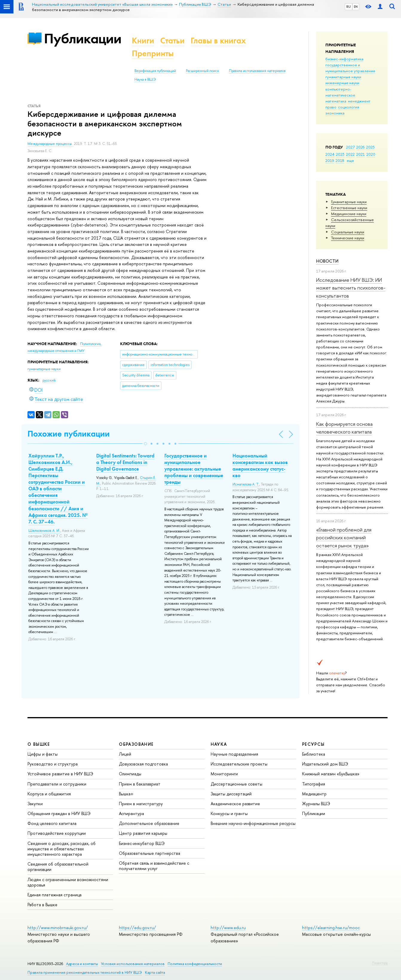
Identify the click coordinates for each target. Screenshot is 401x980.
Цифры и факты (43, 754)
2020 (371, 154)
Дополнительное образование (149, 823)
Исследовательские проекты (239, 764)
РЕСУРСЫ (313, 744)
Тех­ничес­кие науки (348, 238)
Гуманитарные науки (349, 202)
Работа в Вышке (42, 905)
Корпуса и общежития (49, 794)
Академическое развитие (235, 804)
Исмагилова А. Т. (246, 484)
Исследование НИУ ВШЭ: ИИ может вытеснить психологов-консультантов (351, 288)
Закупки (35, 804)
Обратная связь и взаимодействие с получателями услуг (154, 866)
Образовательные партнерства (150, 853)
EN (356, 7)
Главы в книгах (218, 40)
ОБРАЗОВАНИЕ (136, 744)
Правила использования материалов (257, 71)
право (331, 107)
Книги (143, 40)
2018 (340, 160)
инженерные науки (342, 83)
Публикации (83, 38)
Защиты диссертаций (231, 794)
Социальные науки (348, 232)
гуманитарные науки (343, 77)
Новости (327, 261)
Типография (314, 784)
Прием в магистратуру (141, 804)
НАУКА (219, 744)
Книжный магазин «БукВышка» (331, 774)
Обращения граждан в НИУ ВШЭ (59, 813)
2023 (340, 154)
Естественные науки (349, 208)
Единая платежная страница (55, 895)
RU (349, 7)
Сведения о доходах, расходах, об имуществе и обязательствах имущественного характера (62, 849)
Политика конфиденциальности (195, 964)
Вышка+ (126, 794)
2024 (330, 154)
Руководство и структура (53, 764)
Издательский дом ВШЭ (325, 764)
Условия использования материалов (133, 964)
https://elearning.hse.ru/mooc (331, 928)
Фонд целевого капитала (52, 823)
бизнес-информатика (344, 59)
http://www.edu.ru (228, 928)
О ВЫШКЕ (39, 744)
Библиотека (314, 754)
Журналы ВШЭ (316, 804)
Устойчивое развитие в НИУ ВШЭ (60, 774)
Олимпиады (130, 774)
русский (49, 380)
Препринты (153, 53)
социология (349, 107)
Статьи (172, 40)
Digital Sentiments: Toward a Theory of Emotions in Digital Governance (125, 462)
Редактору (380, 963)
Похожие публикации (69, 434)
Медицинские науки (349, 214)
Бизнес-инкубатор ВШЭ (142, 843)
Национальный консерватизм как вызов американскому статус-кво (260, 465)
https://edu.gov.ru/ (137, 928)
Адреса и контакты (82, 964)
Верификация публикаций (155, 71)
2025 (370, 147)
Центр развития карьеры (143, 833)
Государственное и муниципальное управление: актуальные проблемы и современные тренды (194, 469)
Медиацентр (314, 794)
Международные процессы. (51, 144)
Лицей (125, 754)
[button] (146, 444)
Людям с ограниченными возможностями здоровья (68, 882)
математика (336, 101)
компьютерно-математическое (340, 92)
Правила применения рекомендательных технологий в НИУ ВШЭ (85, 972)
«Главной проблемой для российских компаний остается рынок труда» (344, 538)
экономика (335, 113)
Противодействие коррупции (57, 833)
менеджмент (359, 101)
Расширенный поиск (202, 71)
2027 (350, 147)
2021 (361, 154)
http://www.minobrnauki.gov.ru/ (58, 928)
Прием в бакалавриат (140, 784)
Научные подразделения (234, 754)
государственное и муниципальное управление (350, 68)
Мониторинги (224, 774)
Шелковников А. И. (44, 531)
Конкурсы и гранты (229, 813)
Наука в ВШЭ (145, 79)
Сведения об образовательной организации (58, 867)
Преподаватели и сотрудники (57, 784)
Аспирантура (131, 813)
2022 (350, 154)
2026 (360, 147)
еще (350, 160)
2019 (330, 160)
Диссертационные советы (237, 784)
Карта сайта (155, 972)
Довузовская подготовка (143, 764)
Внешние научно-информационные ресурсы (253, 823)
